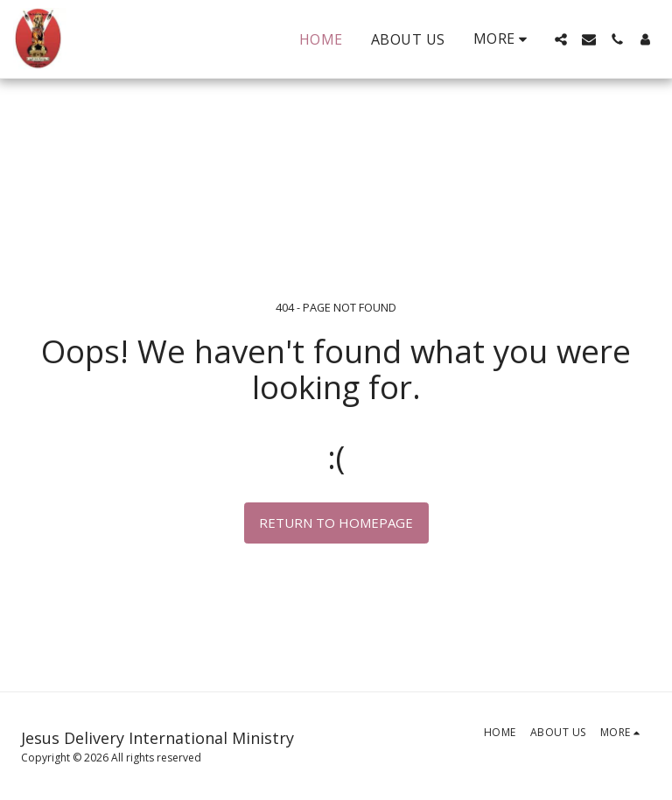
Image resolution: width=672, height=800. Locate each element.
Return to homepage (336, 523)
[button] (561, 39)
